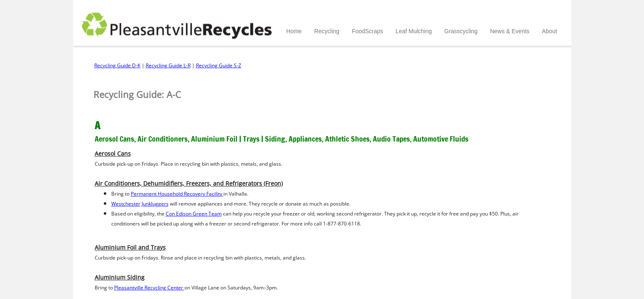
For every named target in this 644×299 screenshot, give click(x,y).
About (550, 31)
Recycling (327, 31)
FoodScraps (367, 31)
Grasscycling (461, 31)
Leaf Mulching (414, 31)
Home (294, 31)
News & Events (510, 31)
